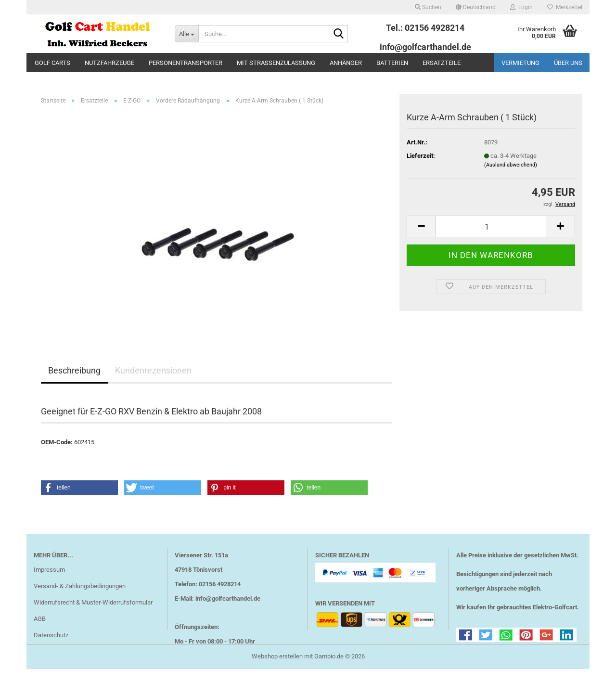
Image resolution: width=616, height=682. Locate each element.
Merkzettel (565, 7)
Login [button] (521, 7)
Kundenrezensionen (153, 370)
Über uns (568, 63)
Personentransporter (186, 63)
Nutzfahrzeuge (109, 63)
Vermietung (520, 63)
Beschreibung (74, 370)
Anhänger (346, 63)
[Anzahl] (491, 226)
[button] (476, 7)
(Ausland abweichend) (511, 165)
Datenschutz (51, 635)
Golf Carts (52, 63)
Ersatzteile (442, 63)
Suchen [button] (428, 7)
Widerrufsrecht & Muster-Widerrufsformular (93, 602)
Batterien (392, 63)
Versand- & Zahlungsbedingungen (80, 586)
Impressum (49, 570)
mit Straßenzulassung (276, 63)
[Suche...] (186, 34)
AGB (40, 619)
